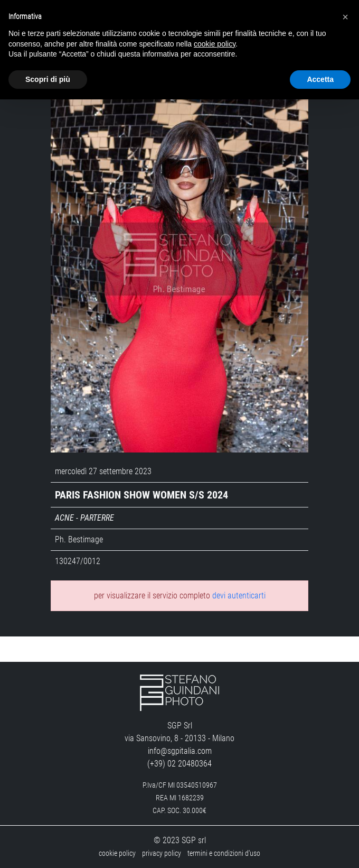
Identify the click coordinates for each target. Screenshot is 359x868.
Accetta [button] (320, 79)
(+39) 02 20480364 (179, 764)
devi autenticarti (239, 595)
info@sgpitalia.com (180, 751)
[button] (345, 17)
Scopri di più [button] (48, 79)
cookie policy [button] (215, 44)
